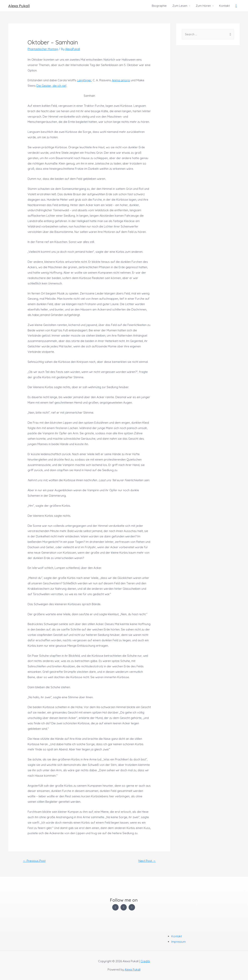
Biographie (159, 6)
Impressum (179, 942)
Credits (145, 961)
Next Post (147, 861)
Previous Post (34, 861)
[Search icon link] (236, 6)
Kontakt (224, 6)
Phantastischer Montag (43, 49)
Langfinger (85, 80)
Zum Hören (203, 6)
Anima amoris (122, 80)
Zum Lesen (180, 6)
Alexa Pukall (19, 6)
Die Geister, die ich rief (52, 86)
